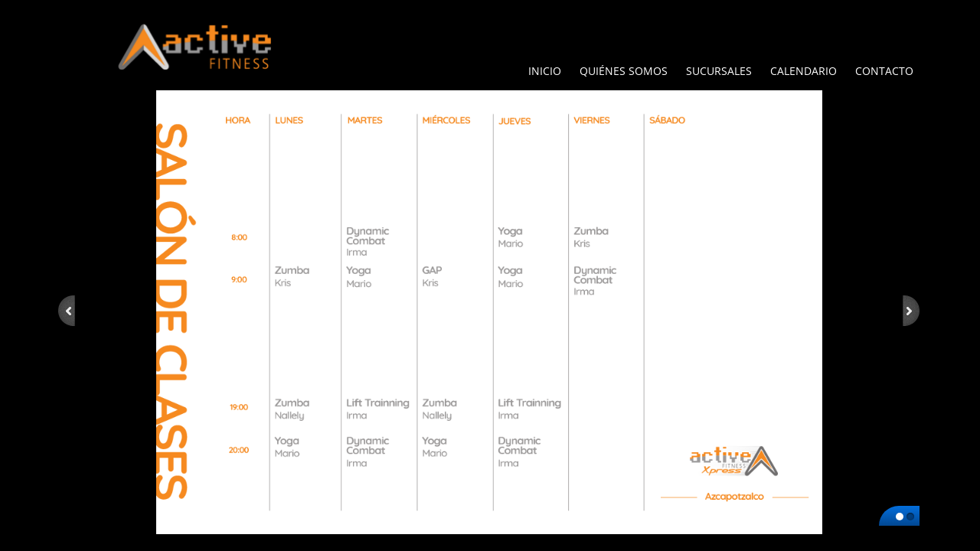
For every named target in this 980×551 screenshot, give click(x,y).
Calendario (804, 71)
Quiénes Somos (624, 71)
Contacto (884, 71)
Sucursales (719, 71)
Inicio (545, 71)
